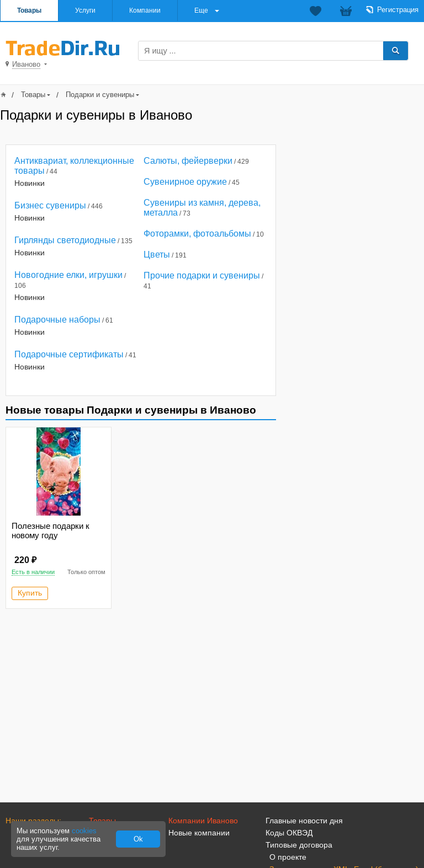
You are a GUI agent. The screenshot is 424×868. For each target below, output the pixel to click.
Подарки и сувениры (100, 95)
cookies (84, 831)
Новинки (30, 183)
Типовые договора (299, 845)
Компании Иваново (203, 821)
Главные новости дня (304, 821)
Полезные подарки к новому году (51, 531)
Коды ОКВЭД (289, 833)
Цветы (157, 254)
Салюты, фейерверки (188, 161)
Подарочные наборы (57, 320)
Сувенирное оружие (185, 182)
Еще (201, 10)
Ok (138, 839)
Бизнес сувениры (50, 205)
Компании (145, 10)
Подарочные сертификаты (69, 354)
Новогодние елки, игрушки (68, 275)
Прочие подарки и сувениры (202, 275)
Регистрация (398, 10)
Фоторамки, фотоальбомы (197, 234)
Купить (30, 593)
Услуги (85, 10)
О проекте (288, 857)
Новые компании (199, 833)
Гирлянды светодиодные (65, 240)
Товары (29, 10)
